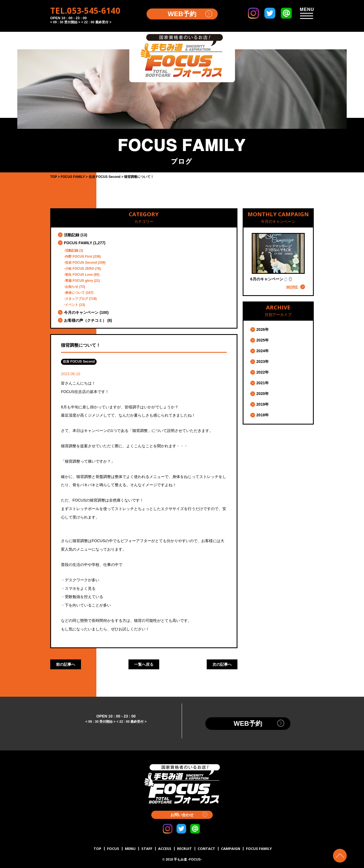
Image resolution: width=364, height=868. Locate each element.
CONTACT (206, 849)
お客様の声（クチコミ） (85, 320)
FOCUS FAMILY (78, 243)
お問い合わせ (182, 815)
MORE (292, 287)
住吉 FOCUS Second (81, 263)
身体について (75, 293)
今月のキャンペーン (81, 312)
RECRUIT (184, 849)
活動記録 (72, 235)
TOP (97, 849)
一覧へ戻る (144, 664)
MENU (130, 849)
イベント (72, 305)
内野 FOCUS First (79, 257)
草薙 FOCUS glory (79, 281)
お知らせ (72, 287)
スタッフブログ (77, 299)
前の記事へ (66, 664)
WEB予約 (182, 14)
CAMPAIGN (231, 849)
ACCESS (165, 849)
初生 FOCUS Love (79, 275)
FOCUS (113, 849)
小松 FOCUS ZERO (80, 269)
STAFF (147, 849)
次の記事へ (222, 664)
